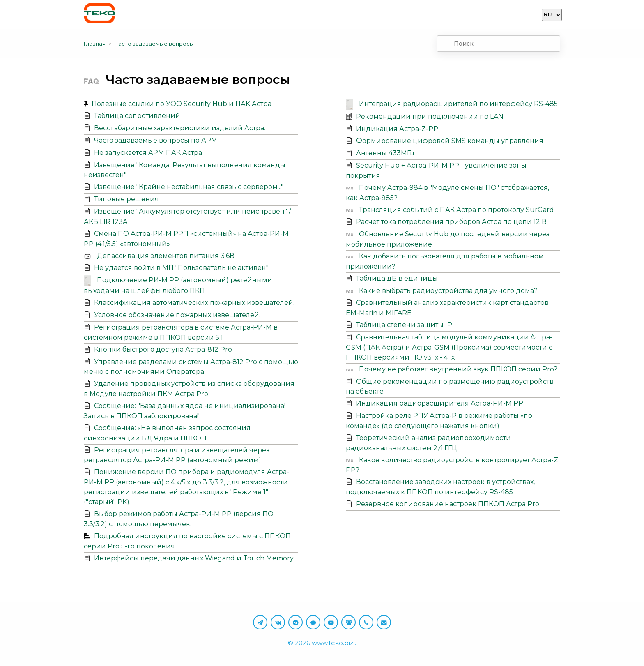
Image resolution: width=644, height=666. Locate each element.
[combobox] (499, 44)
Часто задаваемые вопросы (154, 44)
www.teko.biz (333, 643)
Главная (95, 44)
